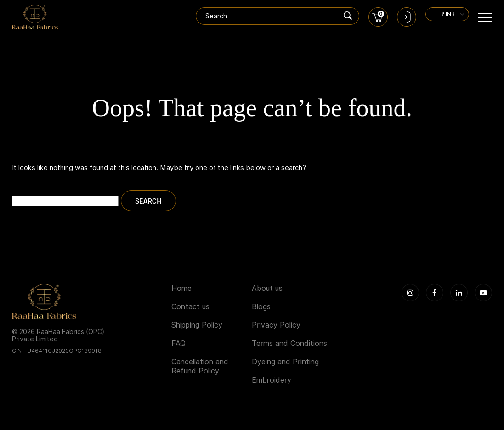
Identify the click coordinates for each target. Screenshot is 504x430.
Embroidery (272, 380)
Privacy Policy (276, 325)
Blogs (261, 307)
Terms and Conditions (289, 343)
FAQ (178, 343)
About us (267, 288)
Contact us (190, 307)
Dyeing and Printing (285, 362)
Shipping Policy (197, 325)
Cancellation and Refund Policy (200, 366)
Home (181, 288)
